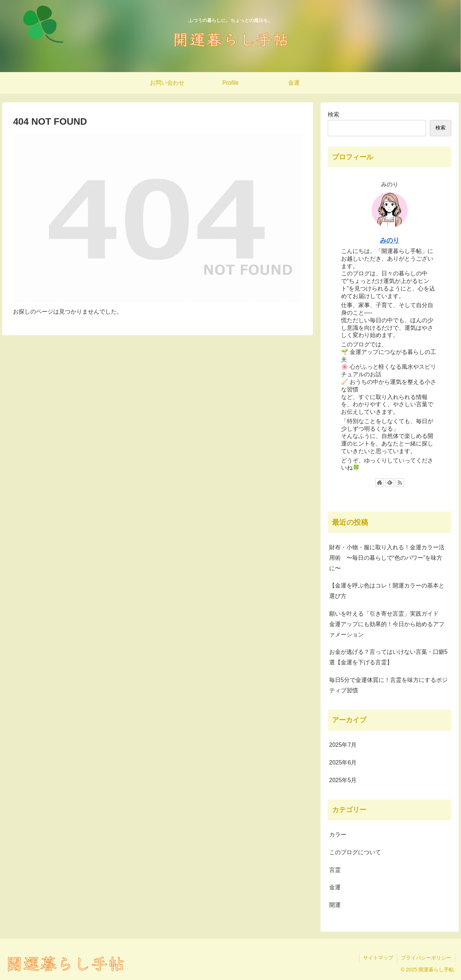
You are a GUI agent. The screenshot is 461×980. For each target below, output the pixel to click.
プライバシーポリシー (426, 958)
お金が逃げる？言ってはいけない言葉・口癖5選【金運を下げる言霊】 (388, 657)
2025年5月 (343, 780)
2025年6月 (343, 762)
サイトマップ (378, 958)
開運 (335, 905)
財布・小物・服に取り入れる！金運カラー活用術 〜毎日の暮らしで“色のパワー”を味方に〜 (387, 558)
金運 (335, 887)
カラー (338, 835)
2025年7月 (343, 745)
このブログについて (355, 852)
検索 (334, 114)
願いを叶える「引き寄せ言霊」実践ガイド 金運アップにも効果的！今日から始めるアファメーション (387, 624)
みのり (390, 240)
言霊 (335, 870)
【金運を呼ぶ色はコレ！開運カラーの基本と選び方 (387, 591)
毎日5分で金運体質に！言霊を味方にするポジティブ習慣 (388, 685)
